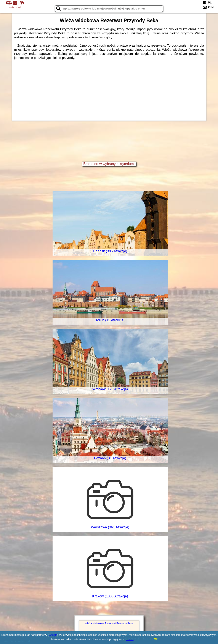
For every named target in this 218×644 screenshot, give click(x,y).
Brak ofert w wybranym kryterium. (109, 164)
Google (53, 635)
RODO (130, 639)
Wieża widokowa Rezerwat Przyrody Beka (109, 624)
